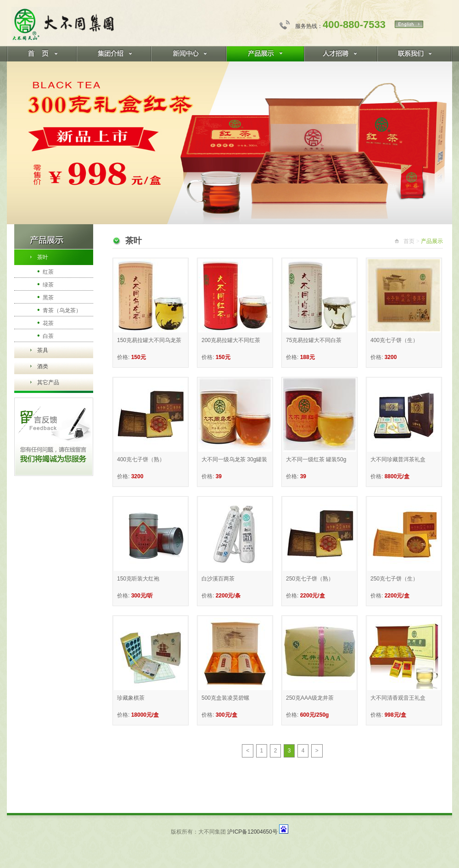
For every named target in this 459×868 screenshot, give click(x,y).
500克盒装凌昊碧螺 (225, 698)
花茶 (45, 323)
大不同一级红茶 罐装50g (316, 459)
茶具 (43, 350)
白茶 (45, 335)
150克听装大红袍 (138, 579)
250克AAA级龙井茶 (310, 698)
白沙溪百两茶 (218, 579)
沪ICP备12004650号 (252, 832)
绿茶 (45, 284)
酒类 (43, 366)
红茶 (45, 271)
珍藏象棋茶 (131, 698)
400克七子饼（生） (394, 340)
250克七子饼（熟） (310, 579)
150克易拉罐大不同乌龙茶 (149, 340)
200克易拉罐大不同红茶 (231, 340)
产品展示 (432, 241)
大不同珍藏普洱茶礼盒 (398, 459)
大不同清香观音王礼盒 (398, 698)
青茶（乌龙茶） (59, 310)
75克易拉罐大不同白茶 (314, 340)
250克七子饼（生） (394, 579)
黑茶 (45, 297)
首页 (409, 241)
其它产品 (48, 382)
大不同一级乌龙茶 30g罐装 (234, 459)
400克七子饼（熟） (141, 459)
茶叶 (43, 257)
